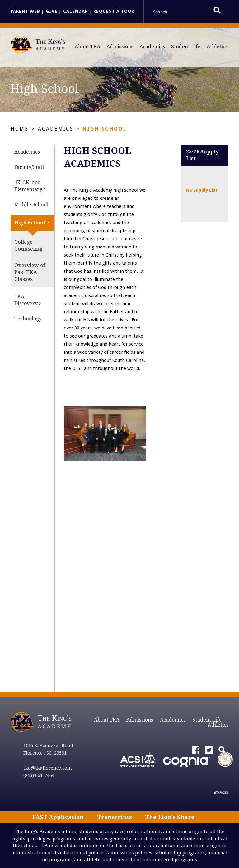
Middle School (31, 205)
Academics (152, 47)
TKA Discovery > (28, 300)
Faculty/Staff (29, 167)
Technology (28, 319)
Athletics (217, 47)
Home (20, 129)
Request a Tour (114, 11)
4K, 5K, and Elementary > (30, 186)
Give (52, 11)
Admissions (120, 47)
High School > (32, 223)
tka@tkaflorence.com (48, 768)
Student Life (186, 47)
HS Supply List (202, 190)
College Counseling (28, 245)
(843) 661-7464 (39, 775)
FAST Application (58, 817)
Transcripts (115, 817)
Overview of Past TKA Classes (30, 272)
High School (105, 129)
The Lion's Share (170, 817)
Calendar (75, 11)
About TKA (87, 47)
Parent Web (25, 11)
